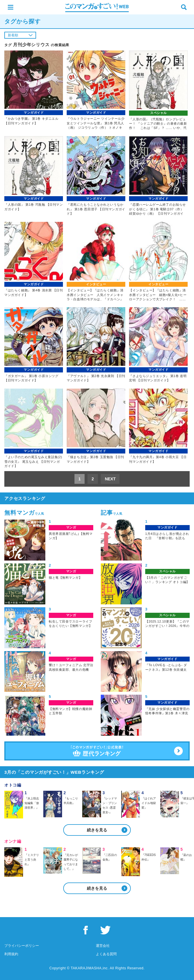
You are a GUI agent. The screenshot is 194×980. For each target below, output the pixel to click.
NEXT (110, 479)
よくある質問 (106, 954)
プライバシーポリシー (22, 946)
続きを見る (97, 830)
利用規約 (11, 954)
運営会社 (103, 946)
